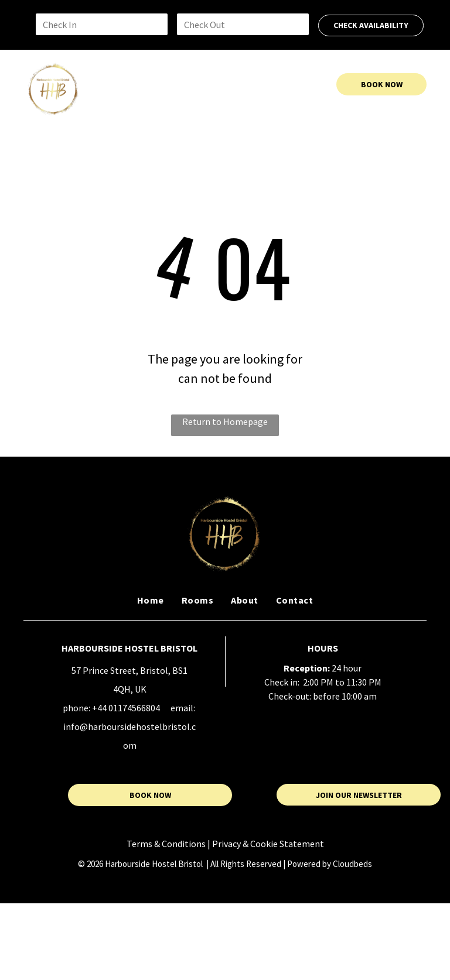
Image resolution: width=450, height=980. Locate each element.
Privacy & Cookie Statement (268, 844)
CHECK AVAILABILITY (371, 25)
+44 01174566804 (126, 708)
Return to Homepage (225, 422)
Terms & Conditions (166, 844)
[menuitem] (138, 85)
